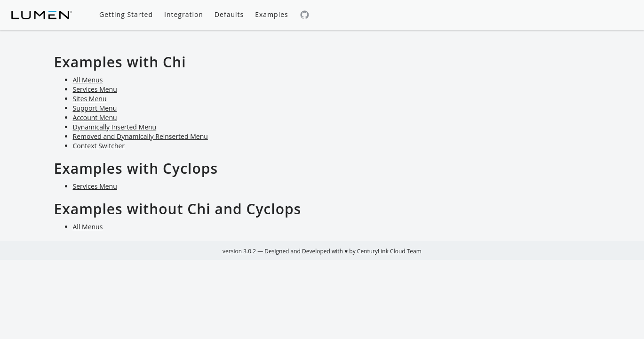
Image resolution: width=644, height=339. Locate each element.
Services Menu (95, 89)
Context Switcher (99, 146)
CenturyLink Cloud (381, 251)
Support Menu (95, 108)
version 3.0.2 (239, 251)
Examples (271, 14)
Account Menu (95, 117)
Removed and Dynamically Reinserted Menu (140, 136)
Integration (184, 14)
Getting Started (126, 14)
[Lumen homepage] (42, 15)
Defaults (229, 14)
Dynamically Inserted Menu (115, 127)
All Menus (88, 80)
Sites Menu (90, 99)
